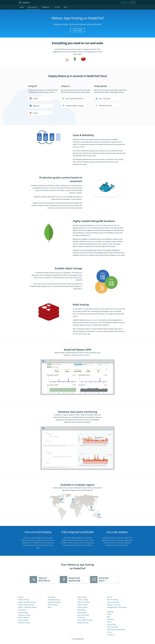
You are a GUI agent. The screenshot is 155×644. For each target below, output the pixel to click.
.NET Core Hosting (83, 602)
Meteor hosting (23, 612)
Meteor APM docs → (85, 355)
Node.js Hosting (23, 600)
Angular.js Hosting (24, 615)
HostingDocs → (104, 579)
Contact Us (111, 635)
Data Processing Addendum (116, 630)
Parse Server (22, 610)
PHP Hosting (82, 610)
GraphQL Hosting (24, 623)
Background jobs (83, 623)
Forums (110, 632)
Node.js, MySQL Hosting (26, 605)
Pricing (58, 7)
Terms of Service (113, 627)
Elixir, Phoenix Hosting (85, 620)
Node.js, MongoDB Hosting (27, 602)
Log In (132, 2)
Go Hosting (81, 617)
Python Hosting (82, 605)
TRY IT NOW (77, 30)
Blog (109, 617)
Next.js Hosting (23, 620)
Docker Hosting (82, 607)
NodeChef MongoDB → (76, 579)
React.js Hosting (23, 617)
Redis (50, 607)
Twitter (109, 622)
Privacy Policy (112, 624)
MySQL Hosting (53, 605)
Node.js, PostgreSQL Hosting (28, 607)
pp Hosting (33, 7)
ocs (66, 7)
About (109, 614)
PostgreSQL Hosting (54, 602)
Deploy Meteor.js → (46, 579)
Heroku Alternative (113, 602)
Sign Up (124, 2)
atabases (47, 7)
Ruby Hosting (82, 612)
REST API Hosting (113, 600)
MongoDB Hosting (54, 600)
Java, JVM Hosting (83, 615)
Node (26, 3)
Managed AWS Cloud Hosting (117, 607)
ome (22, 7)
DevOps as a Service (114, 605)
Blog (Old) (110, 619)
